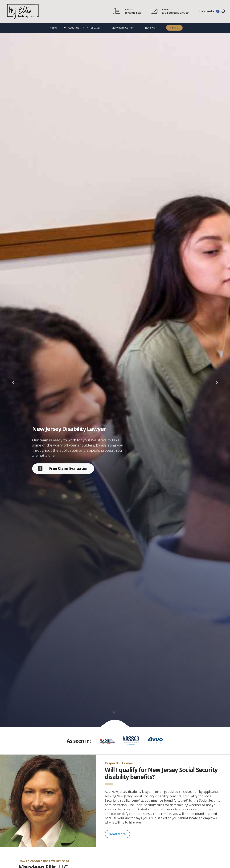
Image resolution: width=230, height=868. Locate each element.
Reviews (150, 28)
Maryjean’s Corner (123, 28)
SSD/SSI (95, 28)
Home (53, 28)
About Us (74, 28)
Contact (174, 28)
